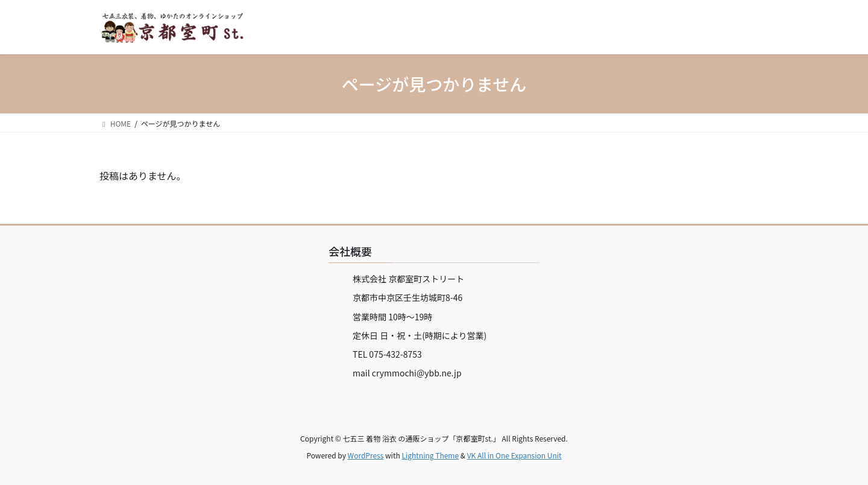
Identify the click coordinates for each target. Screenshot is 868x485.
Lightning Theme (430, 455)
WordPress (366, 455)
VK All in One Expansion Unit (514, 455)
